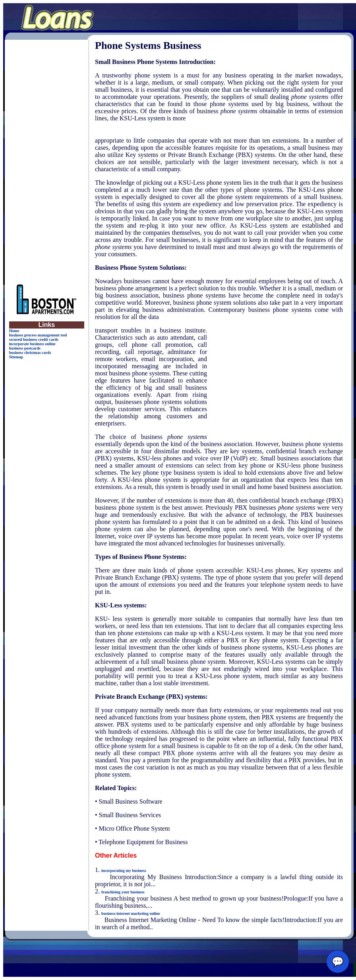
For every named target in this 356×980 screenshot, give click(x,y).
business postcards (25, 348)
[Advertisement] (46, 159)
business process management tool (38, 335)
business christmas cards (30, 353)
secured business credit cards (34, 339)
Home (14, 331)
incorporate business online (32, 344)
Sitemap (16, 357)
